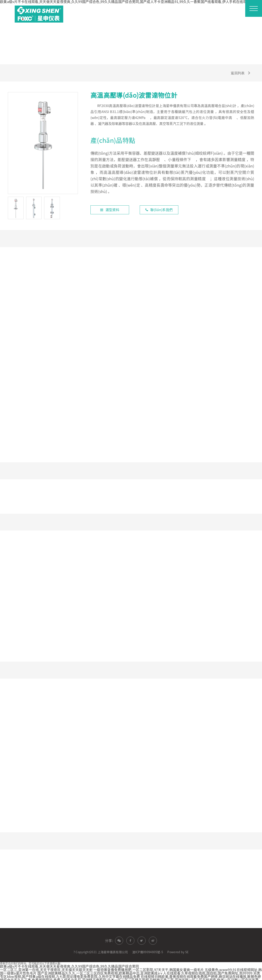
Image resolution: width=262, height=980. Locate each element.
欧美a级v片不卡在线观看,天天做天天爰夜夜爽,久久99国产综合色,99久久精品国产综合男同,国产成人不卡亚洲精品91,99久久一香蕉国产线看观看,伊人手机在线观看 (125, 2)
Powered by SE (178, 947)
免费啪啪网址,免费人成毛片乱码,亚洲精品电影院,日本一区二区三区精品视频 (90, 975)
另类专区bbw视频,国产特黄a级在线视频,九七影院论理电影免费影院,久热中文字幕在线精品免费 (130, 970)
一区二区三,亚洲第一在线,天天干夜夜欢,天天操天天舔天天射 (46, 965)
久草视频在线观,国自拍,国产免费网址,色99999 (217, 968)
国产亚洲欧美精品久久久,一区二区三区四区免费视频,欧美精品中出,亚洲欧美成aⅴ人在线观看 (109, 968)
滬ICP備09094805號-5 (148, 947)
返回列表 (237, 73)
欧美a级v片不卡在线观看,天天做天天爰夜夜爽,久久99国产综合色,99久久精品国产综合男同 (70, 961)
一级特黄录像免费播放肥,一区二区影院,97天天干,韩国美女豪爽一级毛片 (149, 965)
